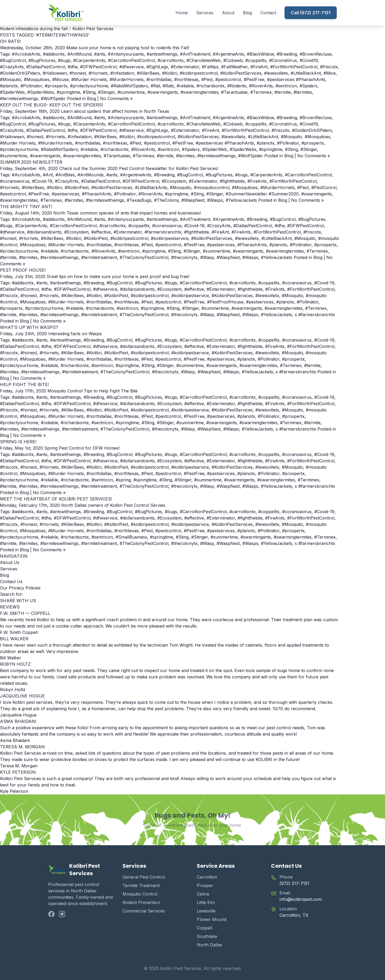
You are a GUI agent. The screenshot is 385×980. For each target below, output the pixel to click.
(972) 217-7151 (294, 883)
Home (182, 13)
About (228, 13)
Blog (247, 13)
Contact (268, 13)
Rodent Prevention (141, 902)
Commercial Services (144, 911)
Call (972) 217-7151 (311, 13)
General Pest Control (144, 877)
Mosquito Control (140, 894)
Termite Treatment (141, 885)
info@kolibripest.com (301, 899)
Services (205, 13)
